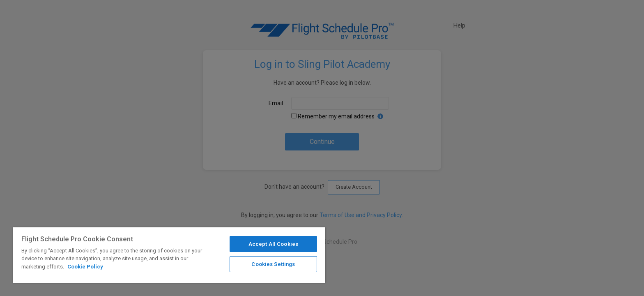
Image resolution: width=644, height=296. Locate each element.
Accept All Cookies (273, 244)
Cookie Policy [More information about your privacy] (85, 267)
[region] (169, 255)
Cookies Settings (273, 264)
